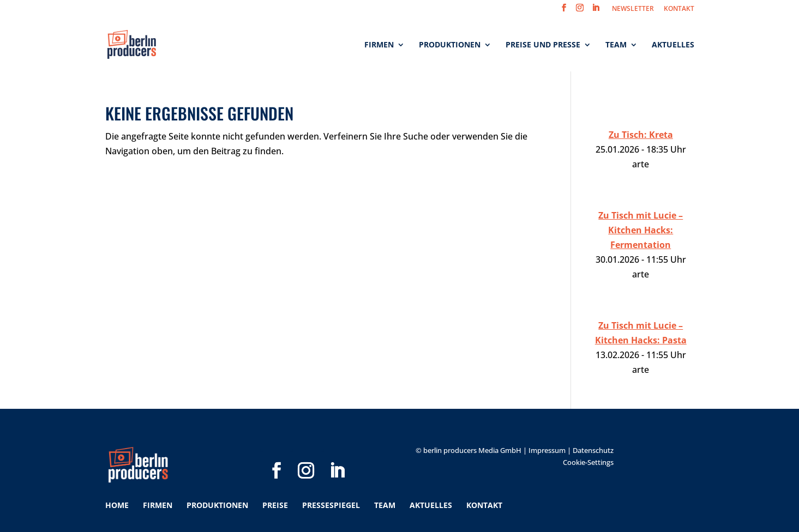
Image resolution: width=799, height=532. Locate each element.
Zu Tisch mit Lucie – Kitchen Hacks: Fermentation (641, 230)
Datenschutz (593, 450)
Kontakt (484, 505)
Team (616, 45)
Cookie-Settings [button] (588, 462)
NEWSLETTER (633, 9)
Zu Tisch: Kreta (641, 135)
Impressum (547, 450)
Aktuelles (673, 45)
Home (117, 505)
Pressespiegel (331, 505)
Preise (275, 505)
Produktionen (450, 45)
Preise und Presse (543, 45)
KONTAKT (679, 9)
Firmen (379, 45)
